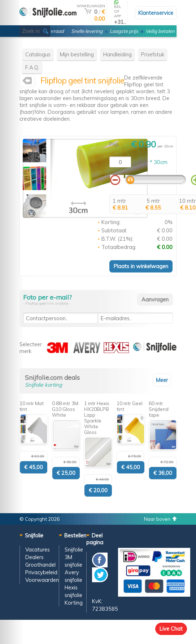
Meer (162, 380)
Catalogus (38, 54)
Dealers (34, 557)
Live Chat (171, 629)
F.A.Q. (32, 67)
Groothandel (40, 565)
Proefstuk (153, 54)
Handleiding (117, 54)
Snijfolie (74, 549)
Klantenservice (156, 13)
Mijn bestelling (77, 54)
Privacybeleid (41, 572)
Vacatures (38, 549)
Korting (74, 603)
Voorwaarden (42, 580)
